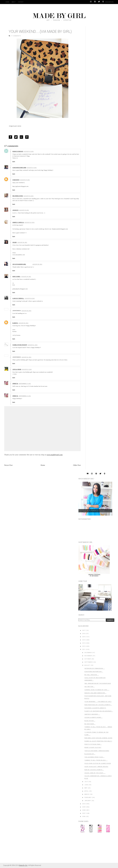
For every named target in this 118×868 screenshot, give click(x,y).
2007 (84, 813)
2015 (84, 637)
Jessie (15, 242)
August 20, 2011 (22, 242)
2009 (84, 807)
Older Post (77, 465)
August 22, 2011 (26, 357)
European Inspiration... (94, 672)
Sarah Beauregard (19, 168)
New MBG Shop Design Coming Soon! (98, 738)
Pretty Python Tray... (93, 744)
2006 (84, 816)
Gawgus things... (18, 298)
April (87, 791)
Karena (15, 323)
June (86, 785)
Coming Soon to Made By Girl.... (97, 690)
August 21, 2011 (33, 345)
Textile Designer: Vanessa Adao (97, 751)
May (86, 788)
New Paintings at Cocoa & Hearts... (98, 705)
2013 (84, 643)
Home (7, 2)
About (14, 2)
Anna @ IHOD (17, 369)
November (88, 656)
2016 (84, 634)
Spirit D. (15, 384)
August (87, 665)
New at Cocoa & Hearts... (94, 770)
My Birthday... (90, 724)
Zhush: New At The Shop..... (95, 773)
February (88, 797)
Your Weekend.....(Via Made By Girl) (98, 702)
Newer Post (8, 465)
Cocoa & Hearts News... (93, 717)
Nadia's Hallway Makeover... (95, 693)
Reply (14, 162)
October (88, 659)
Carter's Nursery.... (92, 714)
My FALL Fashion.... (92, 675)
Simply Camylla (18, 222)
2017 (84, 630)
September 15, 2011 (25, 384)
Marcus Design (18, 151)
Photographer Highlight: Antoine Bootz (98, 697)
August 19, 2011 (29, 151)
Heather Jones (18, 196)
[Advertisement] (94, 849)
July (86, 782)
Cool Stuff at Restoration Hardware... (95, 679)
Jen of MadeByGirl (19, 264)
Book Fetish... (90, 721)
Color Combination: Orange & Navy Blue (98, 777)
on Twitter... (90, 687)
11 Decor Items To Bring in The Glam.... (96, 734)
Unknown (16, 180)
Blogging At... (90, 754)
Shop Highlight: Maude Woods (96, 767)
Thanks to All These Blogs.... (96, 760)
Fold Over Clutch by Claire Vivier (98, 763)
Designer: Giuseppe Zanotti (95, 708)
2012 (84, 646)
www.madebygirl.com (55, 455)
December (88, 653)
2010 (84, 804)
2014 (84, 640)
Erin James (17, 277)
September (89, 662)
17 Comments (16, 36)
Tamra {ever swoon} (20, 345)
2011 (84, 649)
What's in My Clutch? (93, 747)
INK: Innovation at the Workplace (98, 683)
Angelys (15, 210)
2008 (84, 810)
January (88, 801)
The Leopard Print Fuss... (94, 757)
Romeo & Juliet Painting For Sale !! (98, 741)
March (87, 794)
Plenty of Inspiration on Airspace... (99, 711)
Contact (21, 2)
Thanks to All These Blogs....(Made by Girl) (98, 728)
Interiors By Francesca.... (95, 668)
